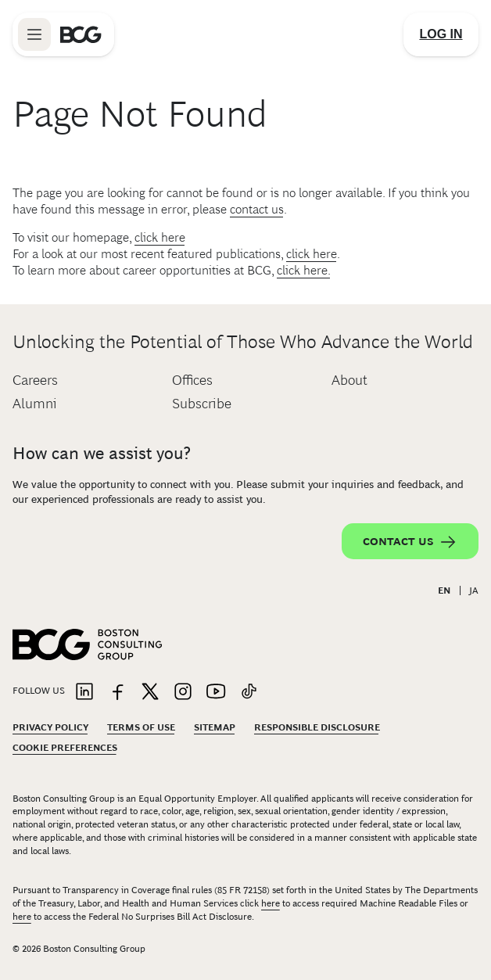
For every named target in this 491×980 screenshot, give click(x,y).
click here (160, 237)
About (349, 380)
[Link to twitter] (150, 693)
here (271, 903)
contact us (257, 209)
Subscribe (202, 404)
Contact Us (410, 542)
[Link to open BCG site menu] (34, 34)
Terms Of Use (141, 727)
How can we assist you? (102, 453)
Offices (192, 380)
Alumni (35, 404)
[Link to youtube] (216, 693)
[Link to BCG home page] (81, 34)
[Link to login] (441, 34)
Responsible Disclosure (317, 727)
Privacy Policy (50, 727)
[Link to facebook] (117, 693)
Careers (35, 380)
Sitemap (215, 727)
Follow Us (39, 691)
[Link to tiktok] (249, 693)
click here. (304, 270)
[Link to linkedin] (84, 693)
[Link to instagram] (183, 693)
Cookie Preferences (65, 748)
